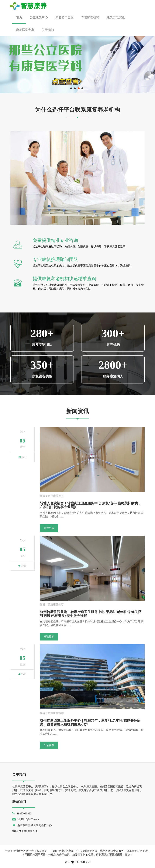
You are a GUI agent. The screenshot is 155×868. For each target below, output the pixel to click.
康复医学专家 (25, 30)
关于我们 (48, 30)
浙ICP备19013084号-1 (25, 831)
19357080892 (24, 814)
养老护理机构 (90, 17)
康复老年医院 (64, 17)
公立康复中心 (39, 17)
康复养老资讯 (116, 17)
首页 (19, 17)
